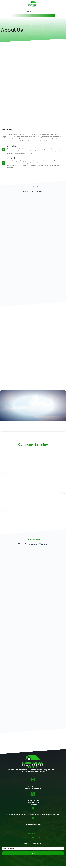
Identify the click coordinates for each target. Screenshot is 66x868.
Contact (27, 861)
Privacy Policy (5, 861)
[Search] (28, 11)
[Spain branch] (33, 818)
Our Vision (11, 146)
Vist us (33, 812)
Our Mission (12, 158)
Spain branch (33, 822)
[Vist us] (33, 808)
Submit (33, 853)
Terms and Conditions (17, 861)
